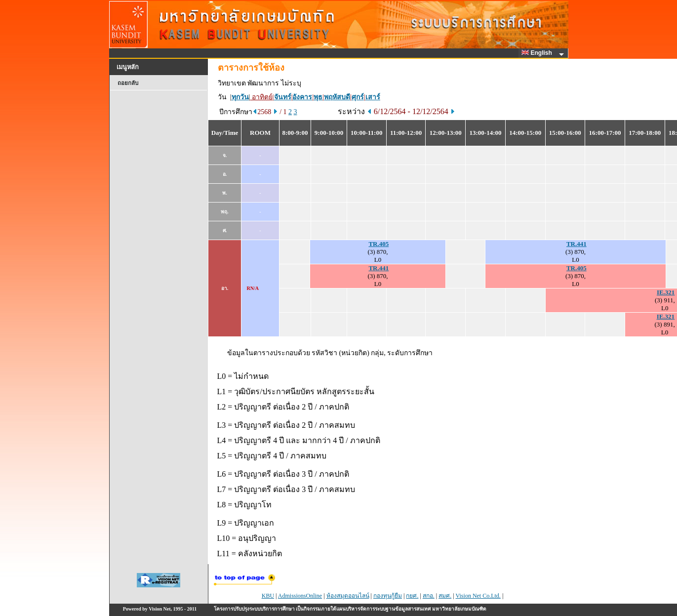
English (538, 53)
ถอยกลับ (128, 83)
